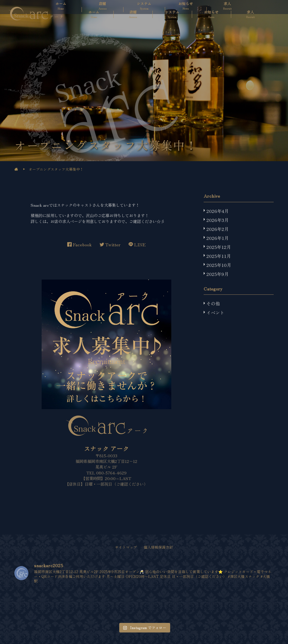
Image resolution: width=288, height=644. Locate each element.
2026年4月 (218, 211)
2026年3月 (218, 220)
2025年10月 (219, 265)
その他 (213, 303)
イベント (215, 312)
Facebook (79, 244)
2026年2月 (218, 229)
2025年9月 (218, 274)
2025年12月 (219, 247)
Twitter (110, 244)
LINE (137, 244)
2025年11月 (219, 256)
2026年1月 (218, 238)
